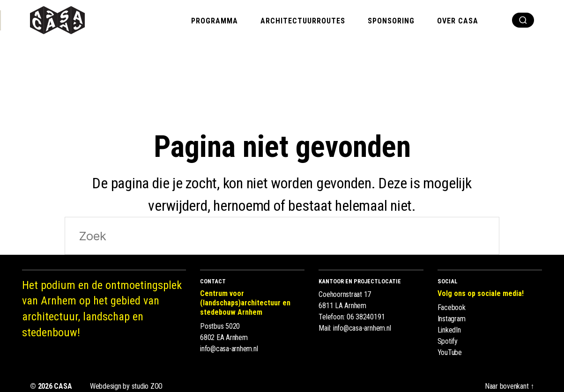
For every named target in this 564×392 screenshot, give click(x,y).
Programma (215, 21)
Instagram (452, 319)
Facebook (452, 307)
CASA (63, 386)
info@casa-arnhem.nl (229, 349)
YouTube (450, 352)
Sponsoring (391, 21)
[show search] (523, 20)
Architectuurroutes (303, 21)
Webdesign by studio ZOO (126, 386)
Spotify (448, 341)
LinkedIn (449, 330)
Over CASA (458, 21)
